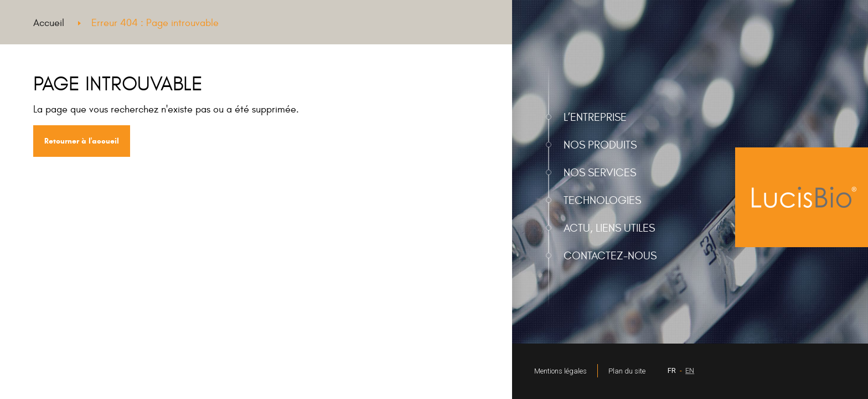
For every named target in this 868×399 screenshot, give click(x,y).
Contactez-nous (610, 256)
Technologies (602, 200)
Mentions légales (560, 371)
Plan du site (627, 371)
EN (690, 370)
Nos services (600, 173)
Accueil (49, 23)
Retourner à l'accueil (82, 141)
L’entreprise (595, 117)
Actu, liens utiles (609, 228)
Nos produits (600, 145)
